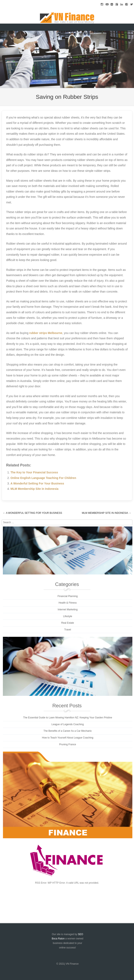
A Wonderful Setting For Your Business (37, 483)
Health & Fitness (68, 603)
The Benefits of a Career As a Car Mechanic (68, 731)
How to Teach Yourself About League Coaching (68, 738)
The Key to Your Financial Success (34, 472)
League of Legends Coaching (68, 724)
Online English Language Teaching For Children (43, 478)
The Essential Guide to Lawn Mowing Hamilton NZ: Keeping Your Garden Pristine (68, 718)
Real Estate (68, 623)
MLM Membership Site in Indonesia (34, 489)
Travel (68, 630)
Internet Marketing (68, 610)
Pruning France (68, 744)
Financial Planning (68, 596)
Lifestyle (68, 616)
